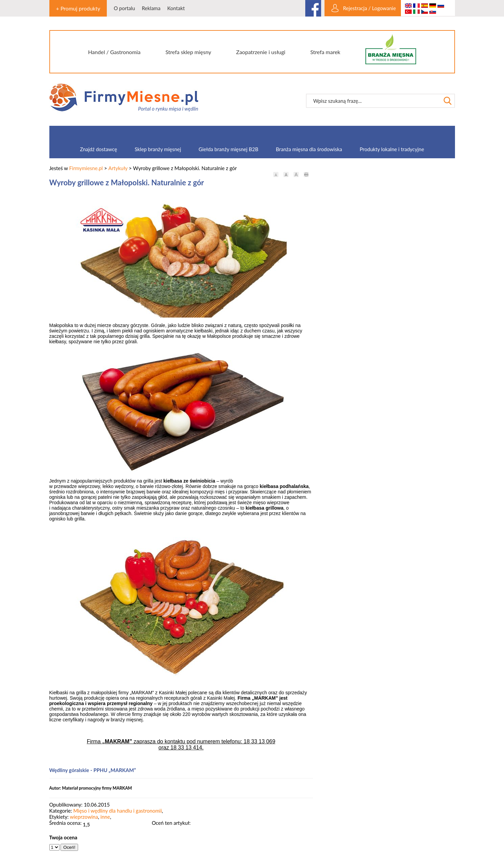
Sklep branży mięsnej (158, 149)
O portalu (124, 8)
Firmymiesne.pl (86, 168)
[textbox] (374, 101)
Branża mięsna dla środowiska (309, 149)
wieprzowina (84, 817)
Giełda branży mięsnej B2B (229, 149)
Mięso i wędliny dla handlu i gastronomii (118, 811)
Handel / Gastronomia (114, 52)
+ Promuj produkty (78, 8)
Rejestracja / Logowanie (369, 8)
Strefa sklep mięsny (188, 52)
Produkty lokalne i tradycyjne (392, 149)
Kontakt (176, 8)
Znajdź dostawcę (98, 149)
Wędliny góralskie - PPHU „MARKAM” (93, 770)
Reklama (151, 8)
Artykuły (118, 168)
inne (105, 817)
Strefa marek (325, 52)
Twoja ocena (63, 837)
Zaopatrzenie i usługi (261, 52)
